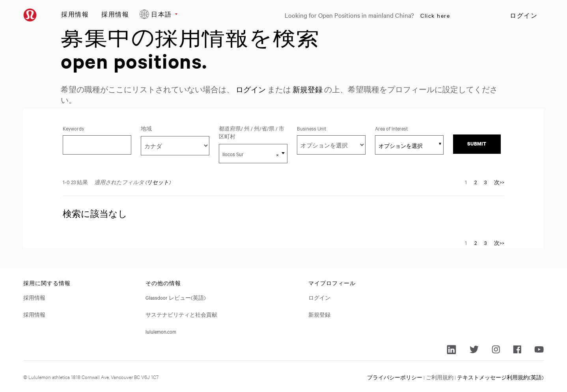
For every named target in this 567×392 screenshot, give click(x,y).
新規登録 (310, 89)
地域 (146, 128)
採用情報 (75, 14)
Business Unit (311, 128)
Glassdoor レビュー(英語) (176, 297)
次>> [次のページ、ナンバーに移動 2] (499, 182)
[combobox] (253, 154)
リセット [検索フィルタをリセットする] (158, 182)
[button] (277, 155)
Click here (435, 15)
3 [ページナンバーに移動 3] (485, 182)
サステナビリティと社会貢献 (181, 314)
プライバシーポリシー (395, 377)
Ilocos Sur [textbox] (251, 154)
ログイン (524, 15)
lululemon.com (161, 331)
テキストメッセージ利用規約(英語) (500, 377)
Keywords (73, 128)
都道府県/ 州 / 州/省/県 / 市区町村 (252, 132)
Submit (477, 144)
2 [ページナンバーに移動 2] (476, 182)
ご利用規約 (440, 377)
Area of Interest (391, 128)
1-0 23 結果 (75, 182)
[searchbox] (405, 146)
